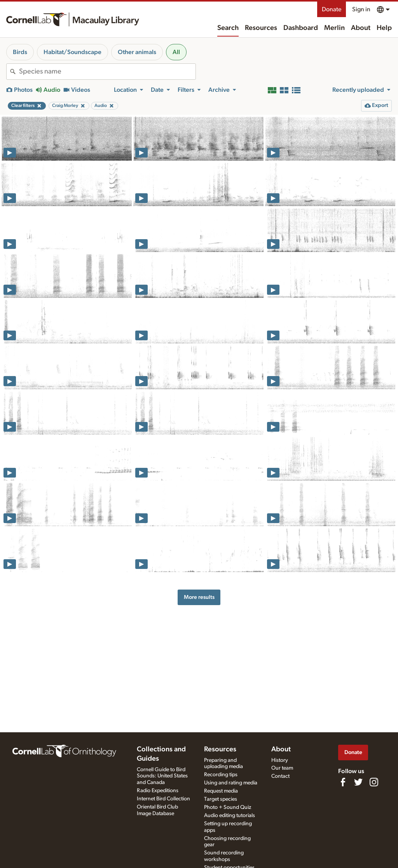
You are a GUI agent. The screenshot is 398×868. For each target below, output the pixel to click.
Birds (20, 52)
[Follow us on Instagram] (374, 782)
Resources (261, 28)
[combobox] (107, 72)
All (176, 52)
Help (384, 28)
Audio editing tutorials (230, 815)
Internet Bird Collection (163, 799)
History (280, 760)
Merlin (334, 28)
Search (228, 28)
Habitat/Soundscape (72, 52)
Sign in (361, 9)
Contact (280, 776)
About (361, 28)
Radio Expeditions (158, 791)
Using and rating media (231, 783)
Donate (332, 9)
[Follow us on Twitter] (358, 782)
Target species (221, 799)
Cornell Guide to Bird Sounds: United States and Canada (162, 776)
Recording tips (221, 775)
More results (199, 597)
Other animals (137, 52)
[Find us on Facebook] (343, 782)
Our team (282, 768)
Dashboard (301, 28)
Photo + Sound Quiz (228, 807)
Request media (221, 791)
